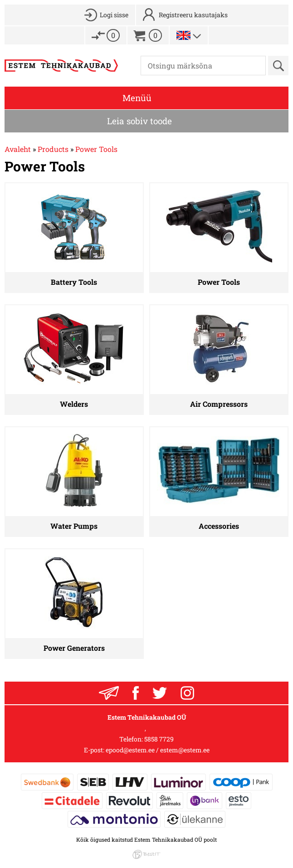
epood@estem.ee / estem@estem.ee (158, 750)
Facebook (136, 693)
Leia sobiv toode (139, 121)
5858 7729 (159, 739)
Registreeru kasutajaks (193, 15)
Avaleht (18, 149)
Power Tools (96, 149)
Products (53, 149)
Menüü (137, 98)
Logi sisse (114, 15)
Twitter (160, 693)
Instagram (187, 693)
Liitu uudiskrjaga (109, 693)
